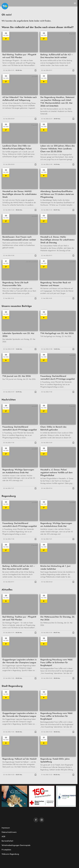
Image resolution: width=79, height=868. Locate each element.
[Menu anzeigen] (75, 3)
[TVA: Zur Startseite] (5, 6)
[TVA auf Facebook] (36, 820)
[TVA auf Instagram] (42, 820)
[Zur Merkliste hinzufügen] (36, 70)
